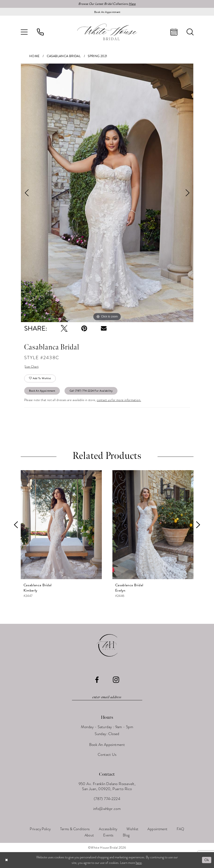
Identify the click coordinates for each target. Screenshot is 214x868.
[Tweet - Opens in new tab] (64, 328)
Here (132, 4)
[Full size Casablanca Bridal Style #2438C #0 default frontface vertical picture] (107, 193)
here (139, 863)
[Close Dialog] (7, 860)
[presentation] (61, 525)
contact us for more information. (119, 400)
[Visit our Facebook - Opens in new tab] (97, 680)
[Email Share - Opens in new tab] (104, 328)
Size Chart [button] (32, 367)
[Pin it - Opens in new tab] (84, 328)
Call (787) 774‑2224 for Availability (91, 391)
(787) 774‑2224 (107, 799)
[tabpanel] (107, 193)
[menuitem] (24, 32)
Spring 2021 (97, 56)
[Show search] (190, 32)
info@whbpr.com (107, 809)
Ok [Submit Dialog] (207, 860)
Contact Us (107, 755)
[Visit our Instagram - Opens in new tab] (116, 680)
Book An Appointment (42, 391)
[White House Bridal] (107, 32)
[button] (24, 32)
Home (34, 56)
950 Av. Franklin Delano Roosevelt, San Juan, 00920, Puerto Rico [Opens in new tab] (107, 786)
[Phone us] (40, 32)
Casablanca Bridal (64, 56)
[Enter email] (107, 697)
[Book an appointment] (107, 12)
